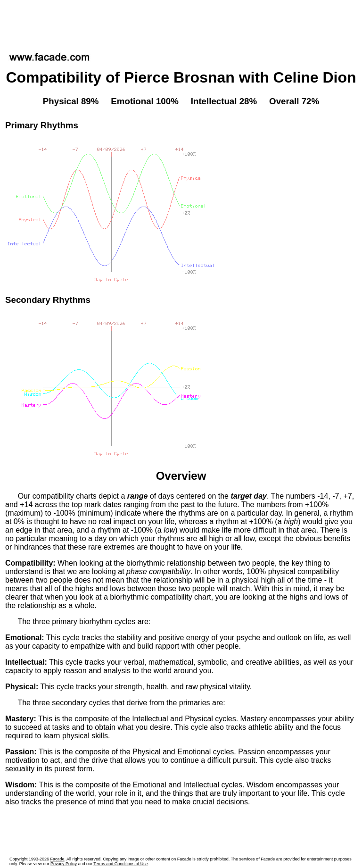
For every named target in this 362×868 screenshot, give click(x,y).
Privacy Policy (64, 864)
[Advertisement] (181, 23)
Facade (58, 859)
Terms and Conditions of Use (121, 864)
